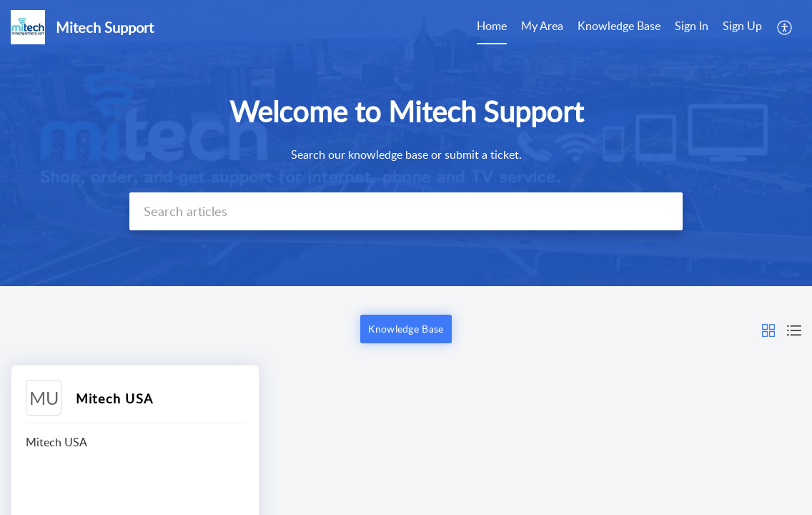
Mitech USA (114, 398)
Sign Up (742, 26)
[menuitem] (718, 27)
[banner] (406, 143)
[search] (406, 211)
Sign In (692, 26)
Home (492, 26)
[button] (768, 329)
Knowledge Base (619, 26)
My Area (542, 26)
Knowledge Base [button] (406, 329)
